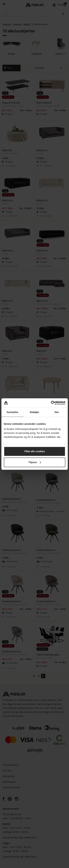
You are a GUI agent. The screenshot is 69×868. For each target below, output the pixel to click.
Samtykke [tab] (12, 412)
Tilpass (35, 462)
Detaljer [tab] (35, 412)
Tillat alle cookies (35, 451)
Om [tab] (57, 412)
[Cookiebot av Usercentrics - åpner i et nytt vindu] (51, 403)
